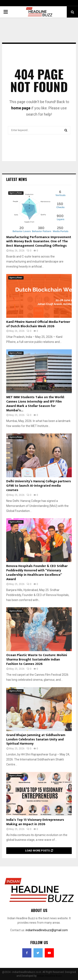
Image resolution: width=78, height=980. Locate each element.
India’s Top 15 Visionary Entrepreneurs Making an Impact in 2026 (35, 822)
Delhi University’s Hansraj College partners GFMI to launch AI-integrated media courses (39, 486)
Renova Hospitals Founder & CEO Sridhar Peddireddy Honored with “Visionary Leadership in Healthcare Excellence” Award (37, 573)
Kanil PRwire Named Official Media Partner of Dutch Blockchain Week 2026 (38, 324)
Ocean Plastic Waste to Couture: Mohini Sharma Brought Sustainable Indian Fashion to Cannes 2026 (37, 660)
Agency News (16, 193)
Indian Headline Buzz (50, 976)
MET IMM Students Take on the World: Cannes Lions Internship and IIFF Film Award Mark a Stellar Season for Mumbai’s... (35, 404)
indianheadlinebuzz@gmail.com (47, 930)
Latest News (17, 179)
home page (21, 108)
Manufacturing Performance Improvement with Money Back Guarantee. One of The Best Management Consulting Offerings (39, 242)
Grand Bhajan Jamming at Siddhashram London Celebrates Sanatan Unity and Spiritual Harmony (36, 739)
